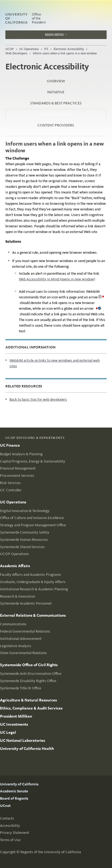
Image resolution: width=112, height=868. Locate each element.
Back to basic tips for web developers (38, 399)
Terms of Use (10, 840)
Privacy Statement (15, 833)
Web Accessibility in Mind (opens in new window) (57, 279)
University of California (19, 784)
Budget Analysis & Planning (21, 454)
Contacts (7, 818)
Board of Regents (14, 798)
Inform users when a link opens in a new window (65, 53)
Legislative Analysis (16, 646)
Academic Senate (14, 791)
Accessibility (10, 826)
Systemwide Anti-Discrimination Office (31, 674)
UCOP (10, 49)
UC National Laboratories (22, 740)
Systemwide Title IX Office (21, 688)
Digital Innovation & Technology (25, 511)
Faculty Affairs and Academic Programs (31, 575)
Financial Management (18, 468)
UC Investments (14, 724)
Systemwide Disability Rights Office (28, 681)
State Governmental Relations (23, 653)
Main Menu (36, 36)
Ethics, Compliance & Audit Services (31, 708)
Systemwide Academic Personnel (26, 603)
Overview (56, 81)
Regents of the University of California (51, 852)
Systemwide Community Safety (25, 532)
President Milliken (16, 716)
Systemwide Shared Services (22, 547)
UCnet (5, 806)
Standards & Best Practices (56, 103)
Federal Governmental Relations (25, 631)
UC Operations (29, 49)
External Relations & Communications (33, 615)
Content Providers (56, 125)
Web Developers (16, 53)
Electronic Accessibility (69, 49)
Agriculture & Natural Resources (28, 700)
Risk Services (10, 483)
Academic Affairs (15, 566)
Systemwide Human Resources (24, 540)
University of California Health (27, 749)
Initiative (56, 92)
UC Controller (11, 490)
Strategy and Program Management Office (33, 525)
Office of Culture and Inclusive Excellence (32, 518)
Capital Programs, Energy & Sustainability (33, 461)
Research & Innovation (17, 596)
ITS (46, 49)
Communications (13, 624)
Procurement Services (17, 476)
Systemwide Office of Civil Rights (29, 665)
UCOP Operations (14, 554)
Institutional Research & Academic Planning (34, 589)
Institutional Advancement (21, 639)
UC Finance (10, 445)
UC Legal (8, 732)
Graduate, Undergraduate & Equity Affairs (33, 582)
